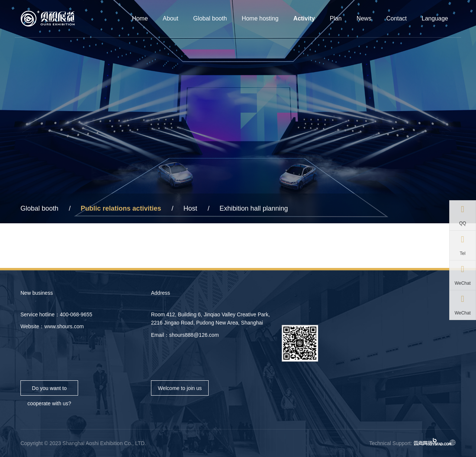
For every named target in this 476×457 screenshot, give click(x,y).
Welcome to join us (180, 388)
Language (435, 18)
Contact (397, 18)
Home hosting (260, 18)
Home (140, 18)
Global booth (210, 18)
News (364, 18)
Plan (336, 18)
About (171, 18)
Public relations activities (121, 208)
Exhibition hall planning (254, 208)
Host (190, 208)
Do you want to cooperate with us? (49, 390)
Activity (304, 18)
